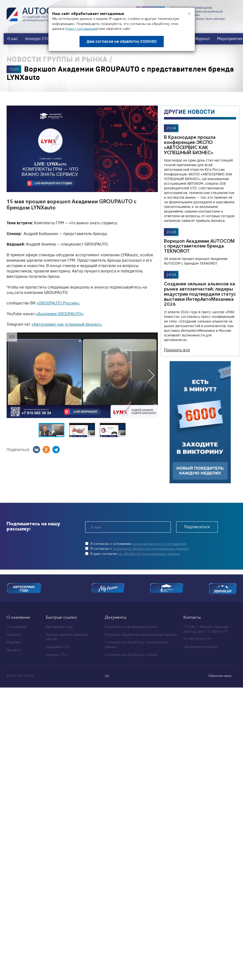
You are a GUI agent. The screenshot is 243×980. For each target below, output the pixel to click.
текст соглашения (82, 28)
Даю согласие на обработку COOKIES (122, 42)
